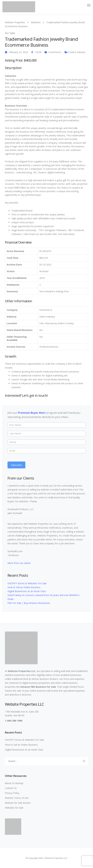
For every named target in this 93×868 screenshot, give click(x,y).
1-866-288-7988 (14, 721)
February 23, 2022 (18, 52)
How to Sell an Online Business (24, 587)
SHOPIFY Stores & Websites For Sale (27, 583)
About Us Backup (14, 783)
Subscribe (16, 465)
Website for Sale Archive (18, 803)
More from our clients (19, 563)
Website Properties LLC (22, 671)
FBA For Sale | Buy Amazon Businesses (29, 603)
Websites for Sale (14, 808)
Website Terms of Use (17, 798)
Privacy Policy (12, 793)
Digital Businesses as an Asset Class (27, 591)
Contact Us (11, 788)
